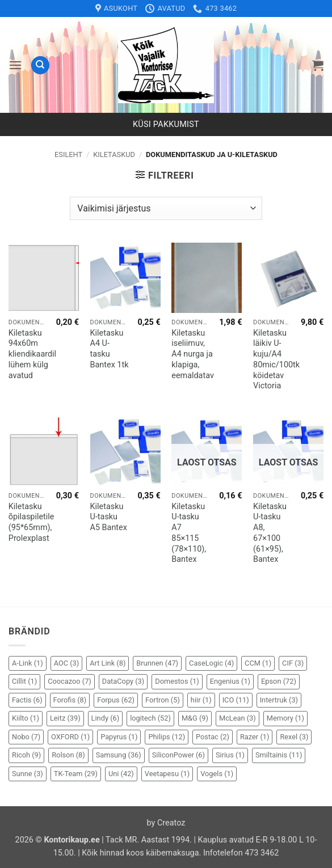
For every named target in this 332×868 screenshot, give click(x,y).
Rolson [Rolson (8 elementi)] (68, 755)
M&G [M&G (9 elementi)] (195, 718)
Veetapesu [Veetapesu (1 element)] (167, 774)
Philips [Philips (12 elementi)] (167, 737)
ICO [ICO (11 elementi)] (236, 700)
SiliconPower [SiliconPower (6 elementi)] (178, 755)
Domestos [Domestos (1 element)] (177, 681)
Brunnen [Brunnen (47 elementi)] (157, 663)
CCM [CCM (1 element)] (258, 663)
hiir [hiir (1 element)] (201, 700)
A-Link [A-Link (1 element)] (28, 663)
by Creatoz (166, 823)
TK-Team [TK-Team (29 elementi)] (76, 774)
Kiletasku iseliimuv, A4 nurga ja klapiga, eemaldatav (193, 354)
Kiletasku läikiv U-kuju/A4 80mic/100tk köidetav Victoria (276, 360)
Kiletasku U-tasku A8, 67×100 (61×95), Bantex (270, 533)
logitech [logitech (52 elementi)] (150, 718)
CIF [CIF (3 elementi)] (293, 663)
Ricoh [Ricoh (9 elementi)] (26, 755)
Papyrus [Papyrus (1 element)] (119, 737)
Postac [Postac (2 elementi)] (213, 737)
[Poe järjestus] (166, 208)
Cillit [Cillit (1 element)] (24, 681)
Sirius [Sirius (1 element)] (230, 755)
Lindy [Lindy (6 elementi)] (106, 718)
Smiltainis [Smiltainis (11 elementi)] (279, 755)
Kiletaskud (114, 154)
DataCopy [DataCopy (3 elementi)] (123, 681)
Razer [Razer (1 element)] (255, 737)
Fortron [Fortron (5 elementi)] (163, 700)
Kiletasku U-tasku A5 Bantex (109, 517)
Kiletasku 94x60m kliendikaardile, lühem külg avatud (35, 354)
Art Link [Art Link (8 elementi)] (108, 663)
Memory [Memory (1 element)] (285, 718)
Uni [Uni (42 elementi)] (121, 774)
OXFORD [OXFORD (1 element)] (70, 737)
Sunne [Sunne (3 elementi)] (28, 774)
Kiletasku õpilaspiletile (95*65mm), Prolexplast (31, 522)
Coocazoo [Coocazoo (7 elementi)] (70, 681)
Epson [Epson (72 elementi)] (279, 681)
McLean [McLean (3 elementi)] (238, 718)
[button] (15, 65)
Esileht (68, 154)
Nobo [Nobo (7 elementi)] (26, 737)
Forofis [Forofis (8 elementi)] (70, 700)
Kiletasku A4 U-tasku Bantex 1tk (110, 349)
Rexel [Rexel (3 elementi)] (294, 737)
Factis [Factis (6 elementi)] (27, 700)
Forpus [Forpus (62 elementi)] (116, 700)
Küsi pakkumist (166, 124)
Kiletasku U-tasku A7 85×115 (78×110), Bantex (189, 533)
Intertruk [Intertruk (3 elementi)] (279, 700)
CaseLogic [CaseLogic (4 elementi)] (211, 663)
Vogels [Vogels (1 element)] (217, 774)
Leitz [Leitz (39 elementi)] (65, 718)
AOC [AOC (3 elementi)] (67, 663)
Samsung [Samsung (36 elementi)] (119, 755)
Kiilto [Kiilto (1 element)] (26, 718)
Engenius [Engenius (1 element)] (230, 681)
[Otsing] (40, 65)
